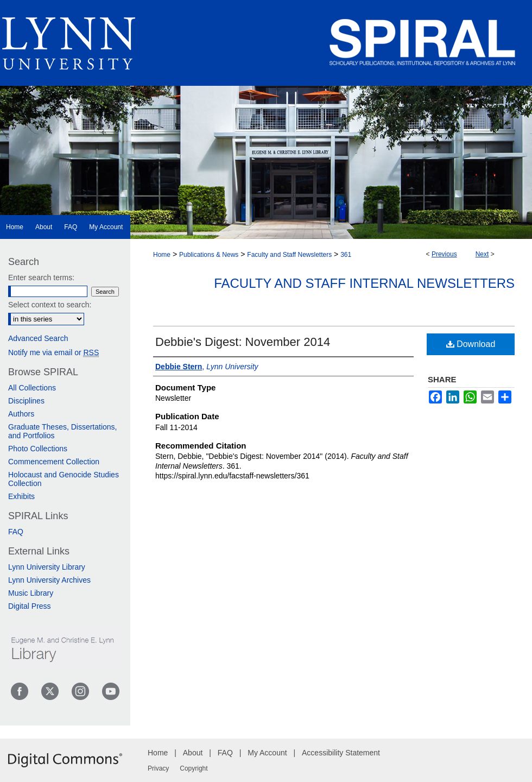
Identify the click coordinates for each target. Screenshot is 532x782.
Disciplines (26, 401)
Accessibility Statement (341, 753)
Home (162, 255)
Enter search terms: (41, 278)
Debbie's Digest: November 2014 (243, 342)
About (193, 753)
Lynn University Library (47, 567)
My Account (267, 753)
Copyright (194, 768)
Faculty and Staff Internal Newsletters (364, 283)
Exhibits (21, 496)
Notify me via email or (53, 352)
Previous (444, 254)
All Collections (32, 388)
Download (471, 344)
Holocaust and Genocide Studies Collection (64, 479)
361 (346, 255)
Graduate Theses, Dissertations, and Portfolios (63, 431)
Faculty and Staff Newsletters (289, 255)
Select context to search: (50, 305)
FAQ (16, 532)
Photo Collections (38, 449)
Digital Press (30, 606)
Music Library (31, 593)
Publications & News (209, 255)
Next (482, 254)
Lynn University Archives (49, 580)
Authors (21, 414)
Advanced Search (38, 338)
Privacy (158, 768)
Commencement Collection (54, 462)
